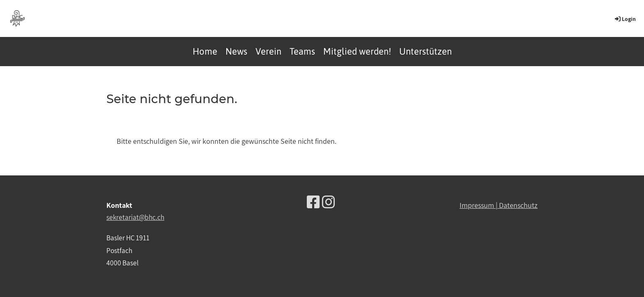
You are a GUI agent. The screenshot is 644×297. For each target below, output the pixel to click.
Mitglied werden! (357, 51)
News (236, 51)
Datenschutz (518, 205)
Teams (302, 51)
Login (625, 19)
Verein (268, 51)
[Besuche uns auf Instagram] (329, 202)
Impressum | (479, 205)
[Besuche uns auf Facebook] (313, 202)
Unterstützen (425, 51)
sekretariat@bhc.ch (135, 217)
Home (205, 51)
